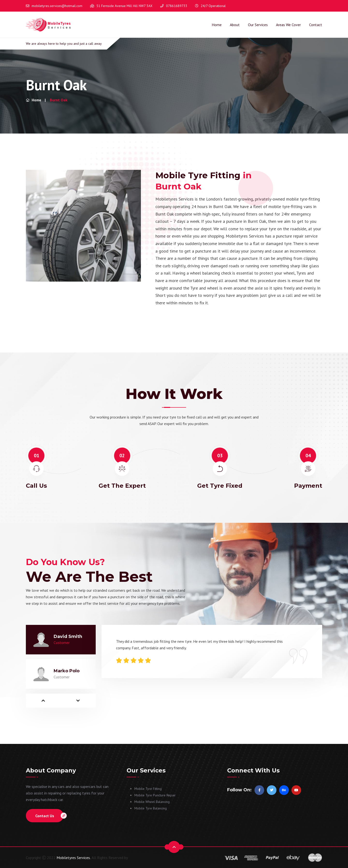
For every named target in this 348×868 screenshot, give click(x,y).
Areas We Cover (288, 25)
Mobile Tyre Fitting (148, 788)
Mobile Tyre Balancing (151, 808)
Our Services (258, 25)
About (235, 25)
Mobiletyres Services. (74, 857)
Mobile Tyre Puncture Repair (155, 795)
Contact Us (49, 815)
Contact (316, 25)
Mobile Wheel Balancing (152, 801)
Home (217, 25)
